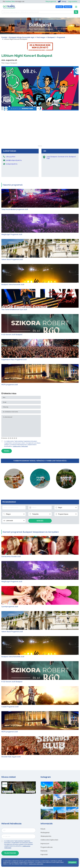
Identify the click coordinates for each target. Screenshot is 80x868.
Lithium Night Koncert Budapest (30, 55)
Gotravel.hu (12, 783)
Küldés (7, 451)
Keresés (40, 521)
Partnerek (44, 851)
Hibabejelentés (46, 836)
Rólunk (43, 829)
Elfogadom (72, 862)
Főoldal (4, 37)
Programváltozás (47, 847)
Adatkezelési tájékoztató (49, 840)
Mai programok (51, 1)
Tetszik (8, 792)
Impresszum (45, 844)
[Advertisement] (40, 134)
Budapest (51, 37)
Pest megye (41, 37)
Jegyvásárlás (73, 1)
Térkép (62, 1)
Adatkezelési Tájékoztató (20, 446)
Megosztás (30, 792)
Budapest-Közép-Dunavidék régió (22, 37)
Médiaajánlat (45, 833)
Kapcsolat (44, 855)
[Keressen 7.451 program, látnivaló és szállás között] (38, 12)
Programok (61, 37)
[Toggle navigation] (76, 7)
